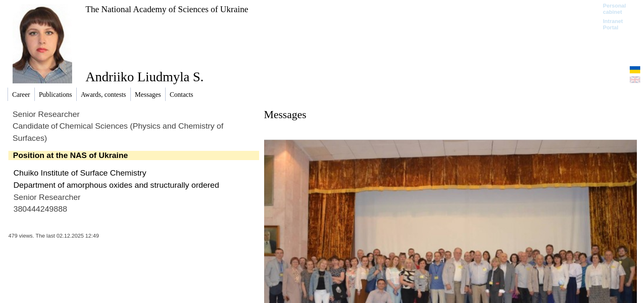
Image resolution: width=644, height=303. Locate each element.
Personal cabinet (614, 9)
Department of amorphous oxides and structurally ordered (116, 185)
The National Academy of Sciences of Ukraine (167, 9)
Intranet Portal (613, 24)
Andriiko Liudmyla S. (145, 77)
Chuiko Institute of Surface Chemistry (80, 173)
